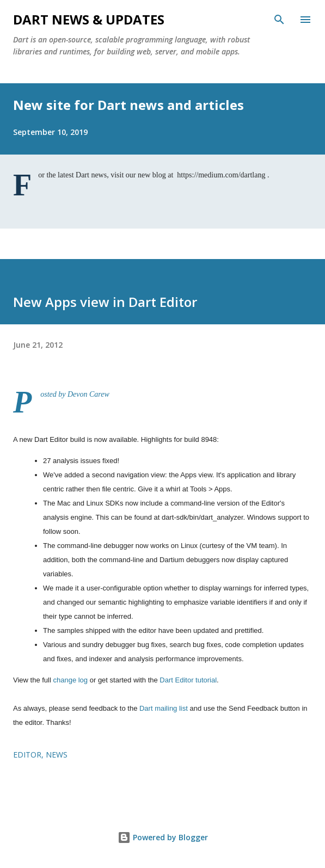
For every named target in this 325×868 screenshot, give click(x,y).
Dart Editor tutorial (188, 680)
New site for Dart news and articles (128, 105)
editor (27, 755)
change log (70, 680)
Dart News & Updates (89, 19)
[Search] (279, 20)
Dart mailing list (164, 708)
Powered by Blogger (163, 837)
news (57, 755)
